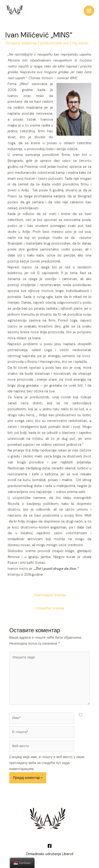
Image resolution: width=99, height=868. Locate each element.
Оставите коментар (21, 43)
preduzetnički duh (55, 43)
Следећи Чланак (50, 608)
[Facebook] (50, 846)
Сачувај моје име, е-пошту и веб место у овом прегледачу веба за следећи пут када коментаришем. (47, 763)
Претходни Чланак (50, 595)
